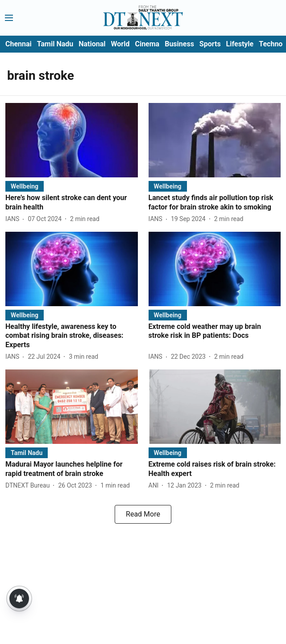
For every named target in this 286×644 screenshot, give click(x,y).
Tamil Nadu (55, 44)
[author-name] (14, 219)
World (120, 44)
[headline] (72, 203)
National (92, 44)
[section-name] (25, 186)
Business (179, 44)
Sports (210, 44)
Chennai (19, 44)
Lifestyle (240, 44)
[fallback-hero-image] (72, 140)
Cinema (147, 44)
